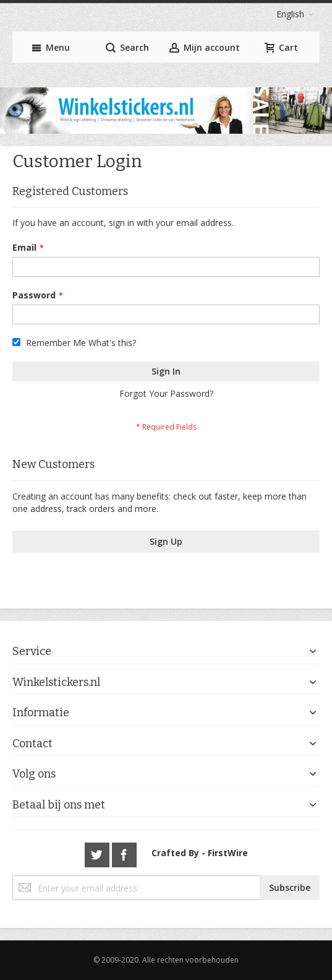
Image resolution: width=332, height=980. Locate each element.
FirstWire (228, 853)
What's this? (112, 343)
